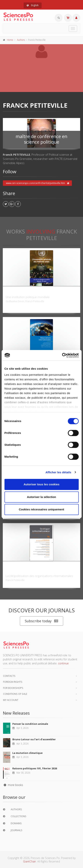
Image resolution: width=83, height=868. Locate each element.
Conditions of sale (15, 694)
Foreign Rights (13, 682)
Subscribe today (41, 621)
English (33, 5)
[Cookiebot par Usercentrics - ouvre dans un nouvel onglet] (62, 355)
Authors (21, 40)
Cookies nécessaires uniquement (42, 509)
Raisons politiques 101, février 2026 (35, 768)
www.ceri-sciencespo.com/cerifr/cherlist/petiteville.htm (37, 183)
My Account (11, 700)
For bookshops (13, 688)
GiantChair (29, 861)
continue (63, 663)
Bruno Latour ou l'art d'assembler (34, 739)
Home (10, 40)
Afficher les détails (58, 472)
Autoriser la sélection (41, 497)
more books (13, 785)
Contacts (9, 676)
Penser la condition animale (30, 724)
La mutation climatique (27, 753)
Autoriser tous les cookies (42, 484)
